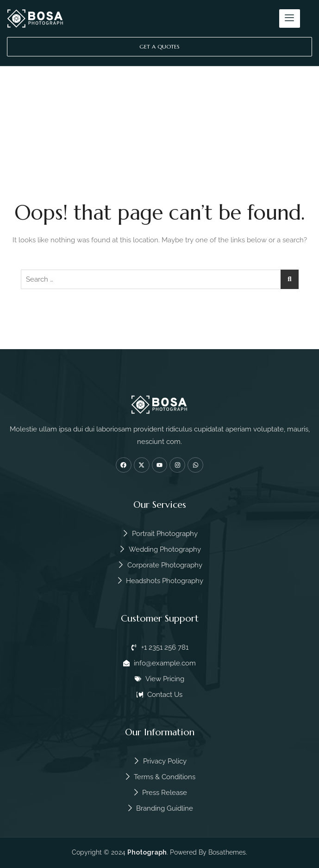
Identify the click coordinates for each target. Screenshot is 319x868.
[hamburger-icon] (290, 18)
